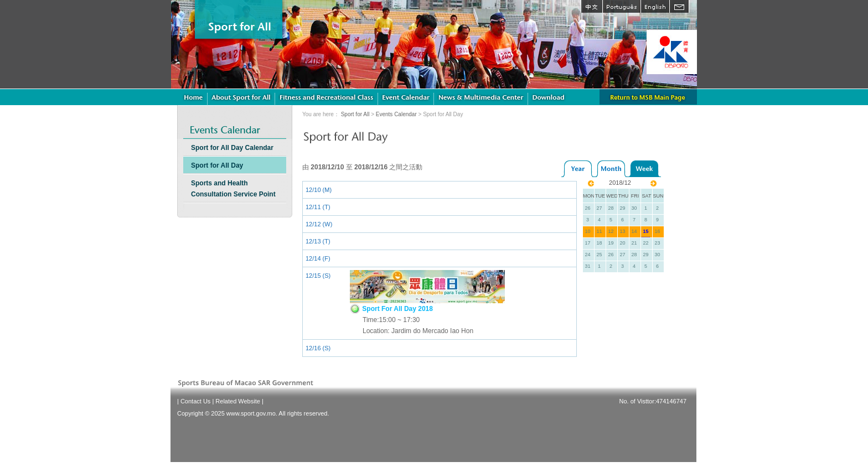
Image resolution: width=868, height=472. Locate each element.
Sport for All (355, 114)
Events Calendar (396, 114)
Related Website (238, 401)
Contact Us (195, 401)
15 (645, 231)
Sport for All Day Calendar (232, 148)
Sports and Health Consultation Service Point (233, 189)
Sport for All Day (217, 165)
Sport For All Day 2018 (391, 309)
